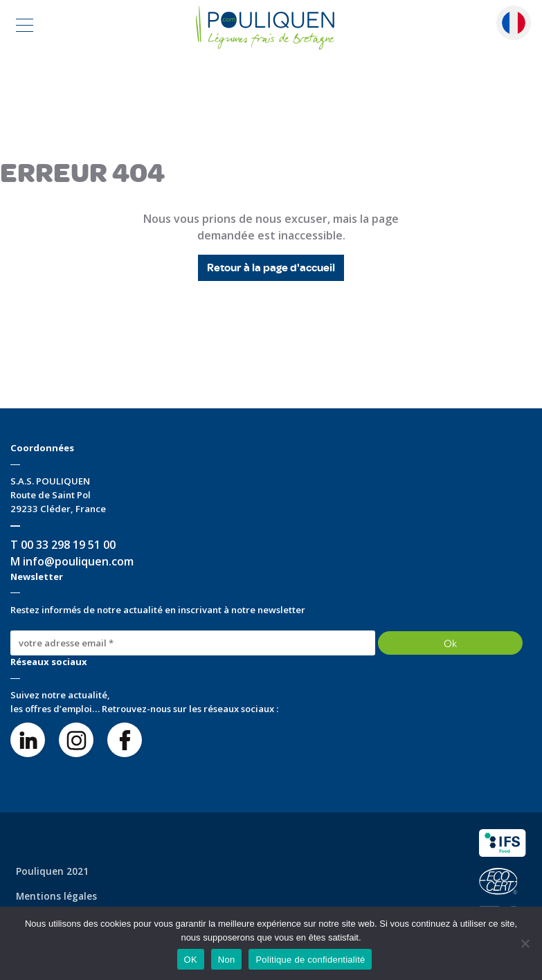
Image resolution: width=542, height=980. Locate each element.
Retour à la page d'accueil (271, 268)
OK (191, 960)
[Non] (525, 943)
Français (514, 23)
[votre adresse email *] (193, 643)
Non (227, 960)
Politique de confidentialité (310, 960)
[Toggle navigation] (25, 27)
